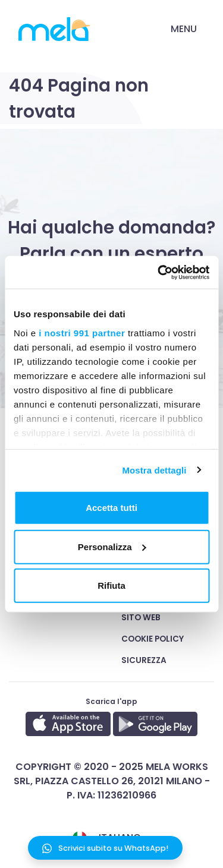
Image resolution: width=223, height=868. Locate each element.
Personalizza (112, 546)
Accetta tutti (111, 508)
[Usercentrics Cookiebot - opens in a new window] (159, 272)
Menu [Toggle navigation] (184, 29)
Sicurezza (144, 660)
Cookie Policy (153, 639)
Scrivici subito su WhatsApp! (105, 848)
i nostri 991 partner (82, 332)
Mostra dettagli (154, 470)
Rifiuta (111, 585)
